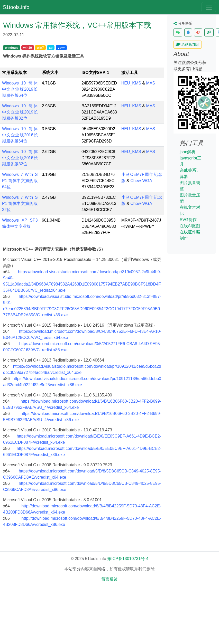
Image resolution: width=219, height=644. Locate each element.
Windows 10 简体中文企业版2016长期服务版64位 (20, 135)
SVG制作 (188, 220)
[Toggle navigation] (209, 7)
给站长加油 (188, 44)
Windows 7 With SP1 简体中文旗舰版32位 (20, 203)
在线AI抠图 (190, 226)
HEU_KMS (131, 83)
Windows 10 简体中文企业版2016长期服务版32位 (20, 158)
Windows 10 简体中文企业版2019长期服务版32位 (20, 112)
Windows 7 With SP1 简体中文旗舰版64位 (20, 181)
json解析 (188, 152)
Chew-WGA (141, 181)
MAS (151, 83)
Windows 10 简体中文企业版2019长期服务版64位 (20, 89)
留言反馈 (109, 579)
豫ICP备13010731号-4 (128, 559)
